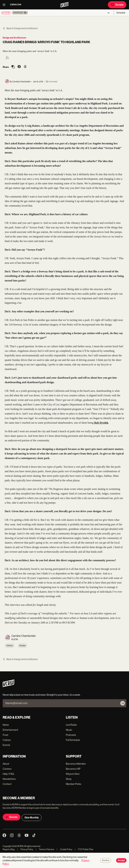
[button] (20, 13)
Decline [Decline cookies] (106, 860)
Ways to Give (73, 774)
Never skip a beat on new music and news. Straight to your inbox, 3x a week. (42, 695)
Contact (7, 784)
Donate (117, 5)
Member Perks (73, 784)
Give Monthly (32, 818)
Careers (7, 769)
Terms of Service (45, 849)
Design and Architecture (14, 38)
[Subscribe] (123, 703)
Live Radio (71, 725)
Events (6, 745)
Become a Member (76, 764)
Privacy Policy (25, 849)
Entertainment (10, 730)
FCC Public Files (84, 849)
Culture (10, 646)
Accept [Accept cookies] (121, 860)
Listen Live (16, 4)
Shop (69, 779)
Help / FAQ (8, 774)
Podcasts (71, 735)
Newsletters (9, 779)
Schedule (121, 13)
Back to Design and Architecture (20, 28)
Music (69, 730)
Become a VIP (73, 769)
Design (23, 646)
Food (5, 735)
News (6, 725)
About (6, 764)
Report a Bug (9, 849)
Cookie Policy (64, 849)
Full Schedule (73, 740)
